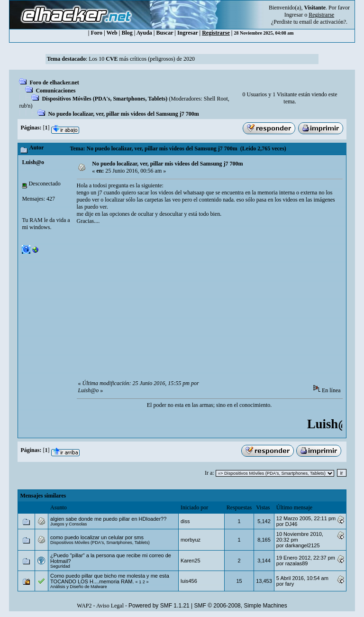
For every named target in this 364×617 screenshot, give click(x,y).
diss (185, 521)
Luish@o (33, 162)
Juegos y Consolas (68, 524)
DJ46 (291, 524)
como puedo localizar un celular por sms (97, 537)
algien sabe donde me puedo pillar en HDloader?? (108, 519)
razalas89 (297, 563)
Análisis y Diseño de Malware (79, 587)
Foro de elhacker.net (54, 83)
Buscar (165, 33)
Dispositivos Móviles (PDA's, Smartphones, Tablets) (105, 99)
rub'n (25, 106)
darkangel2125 (303, 545)
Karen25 (191, 561)
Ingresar (294, 15)
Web (112, 33)
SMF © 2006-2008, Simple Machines (241, 606)
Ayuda (144, 33)
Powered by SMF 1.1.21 (159, 606)
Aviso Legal (110, 606)
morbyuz (191, 540)
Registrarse (216, 33)
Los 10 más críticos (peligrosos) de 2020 (142, 59)
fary (290, 584)
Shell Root (216, 99)
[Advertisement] (220, 305)
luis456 (189, 581)
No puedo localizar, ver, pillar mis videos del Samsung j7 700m (123, 114)
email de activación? (323, 22)
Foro (97, 33)
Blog (127, 33)
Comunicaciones (55, 91)
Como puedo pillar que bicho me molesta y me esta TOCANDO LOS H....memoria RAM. (110, 579)
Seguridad (60, 566)
